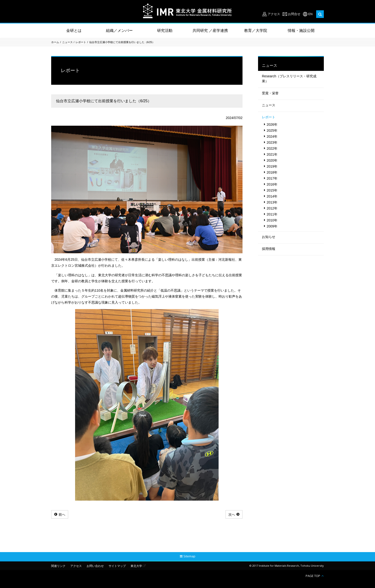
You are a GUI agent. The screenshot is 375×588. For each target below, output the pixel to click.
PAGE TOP (313, 576)
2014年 (272, 196)
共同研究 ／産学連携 (210, 31)
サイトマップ (117, 566)
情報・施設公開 (301, 31)
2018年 (272, 172)
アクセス (274, 14)
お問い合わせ (95, 566)
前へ (62, 514)
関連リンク (58, 566)
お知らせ (269, 237)
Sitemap (189, 556)
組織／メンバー (119, 31)
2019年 (272, 166)
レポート (81, 42)
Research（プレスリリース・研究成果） (289, 79)
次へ (232, 514)
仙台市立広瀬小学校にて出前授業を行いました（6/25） (122, 42)
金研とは (74, 31)
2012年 (272, 208)
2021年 (272, 154)
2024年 (272, 136)
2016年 (272, 184)
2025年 (272, 130)
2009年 (272, 226)
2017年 (272, 178)
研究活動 (165, 31)
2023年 (272, 142)
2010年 (272, 220)
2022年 (272, 148)
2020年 (272, 160)
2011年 (272, 214)
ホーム (55, 42)
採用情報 (269, 249)
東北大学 (136, 566)
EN (310, 14)
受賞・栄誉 (270, 93)
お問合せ (294, 14)
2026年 (272, 124)
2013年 (272, 202)
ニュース (67, 42)
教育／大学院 (256, 31)
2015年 (272, 190)
